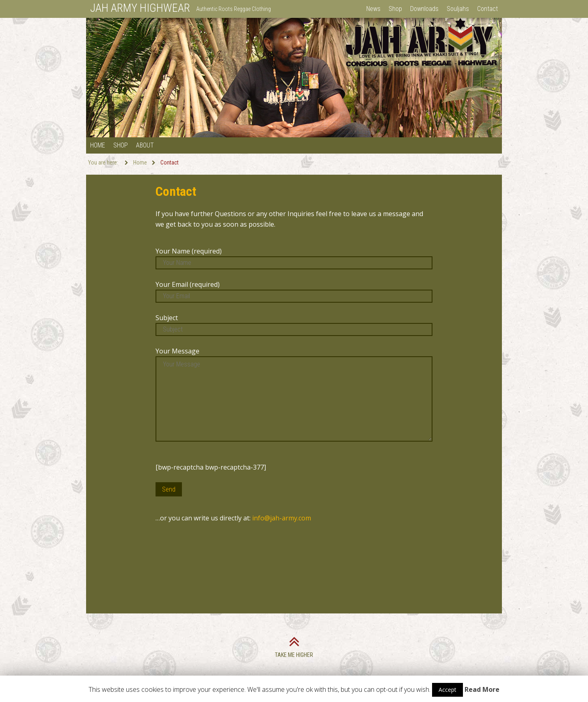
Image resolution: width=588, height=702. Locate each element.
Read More (482, 689)
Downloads (424, 9)
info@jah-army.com (282, 518)
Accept (447, 690)
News (373, 9)
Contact (487, 9)
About (145, 145)
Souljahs (458, 9)
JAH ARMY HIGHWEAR (140, 8)
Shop (395, 9)
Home (98, 145)
